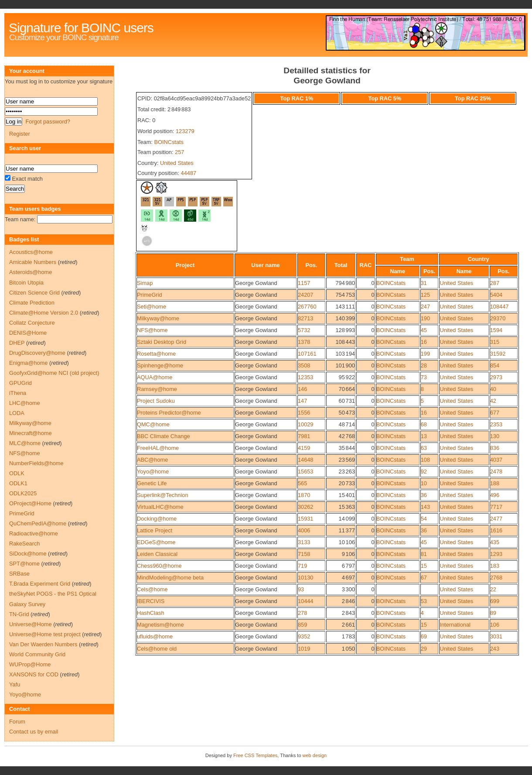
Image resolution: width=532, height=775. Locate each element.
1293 (496, 554)
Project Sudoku (156, 401)
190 (425, 318)
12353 (306, 377)
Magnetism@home (160, 625)
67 (424, 578)
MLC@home (25, 443)
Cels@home (152, 589)
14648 (306, 460)
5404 (496, 295)
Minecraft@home (31, 433)
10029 (306, 424)
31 (424, 283)
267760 (307, 307)
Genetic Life (152, 483)
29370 (498, 318)
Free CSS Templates (255, 755)
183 (495, 566)
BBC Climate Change (164, 436)
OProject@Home (30, 503)
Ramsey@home (157, 389)
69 (424, 636)
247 (425, 307)
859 (302, 625)
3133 (304, 542)
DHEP (17, 343)
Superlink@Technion (163, 495)
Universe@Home (31, 624)
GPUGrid (20, 383)
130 (495, 436)
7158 (304, 554)
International (455, 625)
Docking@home (157, 519)
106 (495, 625)
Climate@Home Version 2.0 (44, 313)
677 (495, 413)
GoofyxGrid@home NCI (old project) (54, 373)
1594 (496, 330)
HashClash (151, 613)
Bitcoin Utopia (26, 283)
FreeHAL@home (158, 448)
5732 (304, 330)
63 (424, 448)
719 (302, 566)
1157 (304, 283)
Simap (145, 283)
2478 (496, 472)
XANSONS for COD (34, 674)
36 (424, 495)
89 (493, 613)
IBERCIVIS (151, 601)
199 (425, 354)
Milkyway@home (158, 318)
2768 (496, 578)
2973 (496, 377)
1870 (304, 495)
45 (424, 330)
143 (425, 507)
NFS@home (152, 330)
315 (495, 342)
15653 (306, 472)
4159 (304, 448)
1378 (304, 342)
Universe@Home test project (45, 634)
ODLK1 (18, 483)
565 (302, 483)
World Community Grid (37, 654)
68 (424, 424)
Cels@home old (157, 649)
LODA (17, 413)
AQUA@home (155, 377)
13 (424, 436)
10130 (306, 578)
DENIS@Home (28, 333)
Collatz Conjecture (32, 323)
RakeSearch (24, 544)
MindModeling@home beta (170, 578)
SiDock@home (28, 554)
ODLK (17, 473)
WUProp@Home (30, 664)
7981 (304, 436)
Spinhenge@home (160, 365)
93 (301, 589)
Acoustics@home (31, 252)
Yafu (15, 684)
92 (424, 472)
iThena (18, 393)
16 (424, 342)
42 (493, 401)
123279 (185, 131)
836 (495, 448)
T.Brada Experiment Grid (40, 584)
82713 (306, 318)
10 (424, 483)
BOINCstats (169, 142)
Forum (17, 722)
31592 (498, 354)
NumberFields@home (36, 463)
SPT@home (24, 564)
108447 (500, 307)
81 (424, 554)
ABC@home (152, 460)
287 (495, 283)
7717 (496, 507)
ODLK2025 (23, 493)
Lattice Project (155, 530)
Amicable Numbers (33, 262)
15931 (306, 519)
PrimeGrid (150, 295)
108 (425, 460)
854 (495, 365)
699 (495, 601)
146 (302, 389)
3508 (304, 365)
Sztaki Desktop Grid (162, 342)
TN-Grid (19, 614)
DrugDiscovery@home (37, 353)
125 (425, 295)
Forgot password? (48, 122)
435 (495, 542)
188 (495, 483)
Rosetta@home (156, 354)
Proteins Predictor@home (169, 413)
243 (495, 649)
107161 (307, 354)
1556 (304, 413)
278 (302, 613)
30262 (306, 507)
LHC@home (25, 403)
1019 (304, 649)
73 (424, 377)
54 (424, 519)
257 (179, 152)
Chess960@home (159, 566)
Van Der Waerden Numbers (43, 644)
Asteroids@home (31, 272)
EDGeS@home (156, 542)
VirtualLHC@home (160, 507)
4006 (304, 530)
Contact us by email (34, 732)
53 (424, 601)
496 (495, 495)
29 (424, 649)
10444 (306, 601)
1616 (496, 530)
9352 (304, 636)
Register (20, 134)
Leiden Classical (157, 554)
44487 (189, 173)
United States (177, 163)
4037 (496, 460)
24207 (306, 295)
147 (302, 401)
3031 (496, 636)
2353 (496, 424)
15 (424, 566)
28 (424, 365)
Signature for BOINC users (81, 28)
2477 (496, 519)
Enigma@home (28, 363)
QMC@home (153, 424)
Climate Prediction (32, 303)
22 (493, 589)
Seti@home (152, 307)
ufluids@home (155, 636)
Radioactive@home (34, 533)
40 (493, 389)
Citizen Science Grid (34, 293)
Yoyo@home (153, 472)
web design (315, 755)
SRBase (19, 574)
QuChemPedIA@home (38, 523)
